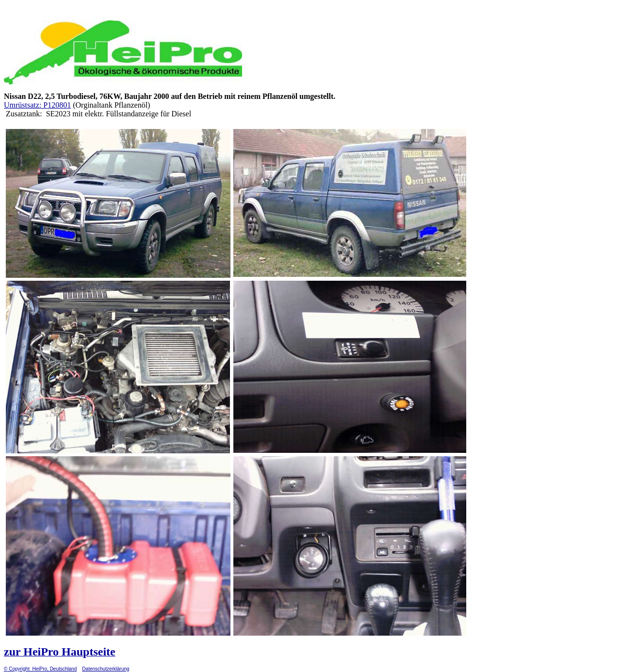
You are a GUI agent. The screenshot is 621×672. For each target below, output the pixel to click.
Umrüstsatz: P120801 (37, 105)
